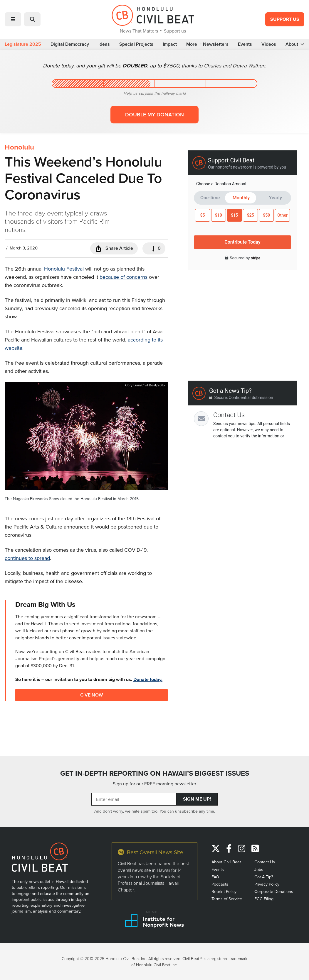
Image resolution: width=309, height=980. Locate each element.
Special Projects (136, 44)
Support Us (285, 19)
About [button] (295, 44)
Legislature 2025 (23, 44)
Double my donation (154, 114)
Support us (175, 31)
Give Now (91, 695)
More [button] (194, 44)
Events (245, 44)
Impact (170, 44)
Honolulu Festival (64, 269)
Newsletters (216, 44)
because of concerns (124, 277)
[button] (13, 19)
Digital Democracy (70, 44)
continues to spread (27, 558)
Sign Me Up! (197, 799)
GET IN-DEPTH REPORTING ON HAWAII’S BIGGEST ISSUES (155, 773)
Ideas (104, 44)
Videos (269, 44)
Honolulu (19, 147)
